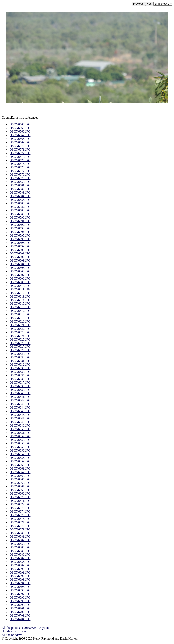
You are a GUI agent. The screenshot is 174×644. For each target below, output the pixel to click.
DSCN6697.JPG (20, 594)
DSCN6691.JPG (20, 572)
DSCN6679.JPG (20, 529)
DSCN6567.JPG (20, 135)
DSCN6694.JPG (20, 583)
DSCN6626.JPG (20, 343)
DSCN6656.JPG (20, 451)
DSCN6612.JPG (20, 293)
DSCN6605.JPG (20, 268)
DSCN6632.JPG (20, 365)
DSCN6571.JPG (20, 149)
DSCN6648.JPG (20, 422)
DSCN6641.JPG (20, 397)
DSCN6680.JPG (20, 533)
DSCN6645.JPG (20, 411)
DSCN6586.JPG (20, 203)
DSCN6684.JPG (20, 547)
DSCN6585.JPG (20, 200)
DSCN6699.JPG (20, 601)
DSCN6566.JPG (20, 132)
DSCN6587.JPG (20, 207)
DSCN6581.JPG (20, 185)
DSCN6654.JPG (20, 443)
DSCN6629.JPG (20, 354)
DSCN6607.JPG (20, 275)
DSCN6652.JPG (20, 436)
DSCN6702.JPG (20, 612)
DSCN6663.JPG (20, 476)
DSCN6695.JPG (20, 587)
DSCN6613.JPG (20, 296)
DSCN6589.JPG (20, 214)
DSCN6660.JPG (20, 465)
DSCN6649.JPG (20, 425)
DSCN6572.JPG (20, 153)
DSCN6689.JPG (20, 565)
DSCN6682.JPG (20, 540)
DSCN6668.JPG (20, 490)
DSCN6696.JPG (20, 590)
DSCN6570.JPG (20, 146)
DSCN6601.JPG (20, 253)
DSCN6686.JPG (20, 554)
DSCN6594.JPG (20, 232)
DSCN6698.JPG (20, 598)
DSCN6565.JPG (20, 128)
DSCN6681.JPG (20, 537)
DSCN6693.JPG (20, 580)
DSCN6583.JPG (20, 192)
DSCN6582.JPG (20, 189)
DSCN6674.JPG (20, 511)
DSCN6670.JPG (20, 497)
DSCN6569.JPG (20, 142)
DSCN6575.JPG (20, 164)
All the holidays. (12, 635)
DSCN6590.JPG (20, 218)
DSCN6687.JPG (20, 558)
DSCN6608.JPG (20, 278)
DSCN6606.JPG (20, 271)
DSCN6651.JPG (20, 433)
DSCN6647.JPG (20, 418)
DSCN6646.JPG (20, 415)
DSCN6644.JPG (20, 408)
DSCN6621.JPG (20, 325)
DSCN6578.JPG (20, 175)
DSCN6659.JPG (20, 461)
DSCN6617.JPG (20, 311)
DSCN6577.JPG (20, 171)
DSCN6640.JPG (20, 393)
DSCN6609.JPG (20, 282)
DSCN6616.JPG (20, 307)
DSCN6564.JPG (20, 124)
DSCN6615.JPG (20, 304)
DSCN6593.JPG (20, 228)
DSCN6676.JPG (20, 519)
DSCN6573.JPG (20, 157)
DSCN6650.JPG (20, 429)
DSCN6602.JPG (20, 257)
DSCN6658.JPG (20, 458)
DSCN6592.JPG (20, 225)
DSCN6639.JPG (20, 390)
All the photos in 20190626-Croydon (25, 628)
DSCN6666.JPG (20, 483)
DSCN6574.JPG (20, 160)
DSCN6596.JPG (20, 239)
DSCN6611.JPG (20, 289)
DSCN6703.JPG (20, 615)
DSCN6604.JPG (20, 264)
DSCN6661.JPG (20, 468)
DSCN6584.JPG (20, 196)
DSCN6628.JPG (20, 350)
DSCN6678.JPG (20, 526)
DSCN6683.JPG (20, 544)
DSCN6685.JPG (20, 551)
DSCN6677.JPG (20, 522)
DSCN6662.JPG (20, 472)
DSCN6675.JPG (20, 515)
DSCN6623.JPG (20, 332)
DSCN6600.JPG (20, 250)
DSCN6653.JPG (20, 440)
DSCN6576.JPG (20, 167)
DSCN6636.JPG (20, 379)
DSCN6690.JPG (20, 569)
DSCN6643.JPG (20, 404)
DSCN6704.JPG (20, 619)
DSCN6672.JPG (20, 504)
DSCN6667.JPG (20, 486)
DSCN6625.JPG (20, 339)
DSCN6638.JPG (20, 386)
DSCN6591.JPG (20, 221)
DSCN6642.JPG (20, 400)
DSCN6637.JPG (20, 382)
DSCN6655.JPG (20, 447)
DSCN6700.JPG (20, 605)
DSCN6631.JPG (20, 361)
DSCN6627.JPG (20, 347)
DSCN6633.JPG (20, 368)
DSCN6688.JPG (20, 562)
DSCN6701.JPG (20, 608)
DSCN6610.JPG (20, 286)
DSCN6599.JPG (20, 246)
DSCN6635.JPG (20, 375)
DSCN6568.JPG (20, 139)
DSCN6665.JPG (20, 479)
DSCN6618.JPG (20, 314)
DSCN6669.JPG (20, 494)
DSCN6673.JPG (20, 508)
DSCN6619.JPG (20, 318)
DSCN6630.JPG (20, 357)
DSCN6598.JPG (20, 243)
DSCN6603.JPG (20, 261)
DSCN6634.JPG (20, 372)
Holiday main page (14, 631)
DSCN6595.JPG (20, 235)
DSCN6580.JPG (20, 182)
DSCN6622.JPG (20, 329)
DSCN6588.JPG (20, 210)
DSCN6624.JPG (20, 336)
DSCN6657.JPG (20, 454)
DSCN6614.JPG (20, 300)
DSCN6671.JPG (20, 501)
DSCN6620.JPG (20, 322)
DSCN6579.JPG (20, 178)
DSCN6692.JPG (20, 576)
